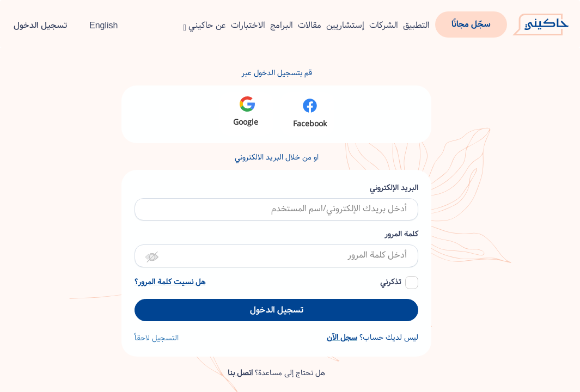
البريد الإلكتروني (394, 188)
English (98, 25)
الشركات (384, 25)
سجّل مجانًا (471, 24)
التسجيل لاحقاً (157, 338)
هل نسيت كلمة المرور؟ (170, 282)
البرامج (282, 25)
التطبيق (416, 25)
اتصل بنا (240, 373)
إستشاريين (345, 25)
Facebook (310, 113)
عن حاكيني (204, 25)
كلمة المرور (401, 235)
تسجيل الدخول (40, 25)
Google (246, 112)
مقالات (310, 25)
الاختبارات (248, 25)
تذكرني (390, 282)
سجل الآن (342, 338)
